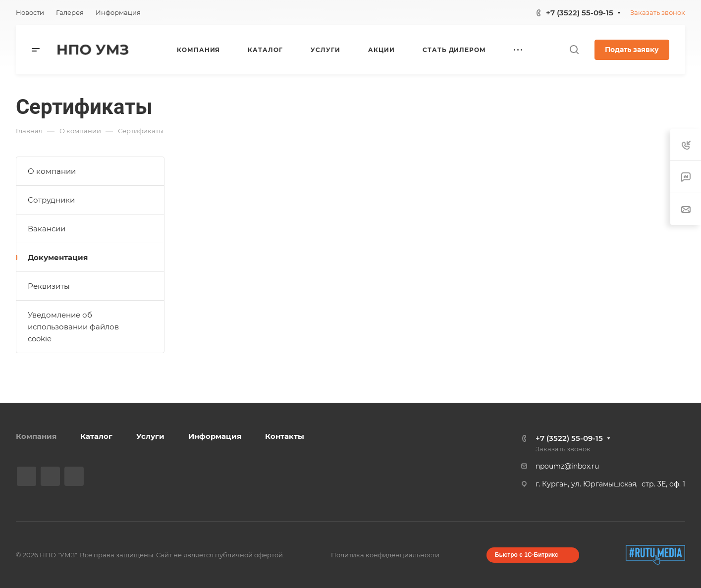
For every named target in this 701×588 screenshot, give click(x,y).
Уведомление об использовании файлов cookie (73, 327)
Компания (36, 436)
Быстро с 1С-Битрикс (527, 555)
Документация (58, 257)
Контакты (285, 436)
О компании (52, 171)
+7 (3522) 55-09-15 (580, 13)
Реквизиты (49, 286)
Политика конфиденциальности (385, 555)
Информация (215, 436)
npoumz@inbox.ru (567, 466)
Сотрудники (51, 200)
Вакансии (47, 229)
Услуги (150, 436)
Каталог (96, 436)
